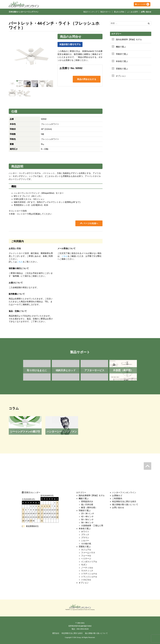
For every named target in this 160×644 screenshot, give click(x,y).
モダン (84, 565)
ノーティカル (87, 568)
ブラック (85, 535)
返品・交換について (18, 311)
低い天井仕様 (87, 505)
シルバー (85, 541)
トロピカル (86, 580)
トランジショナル (89, 577)
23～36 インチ (88, 514)
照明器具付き (87, 502)
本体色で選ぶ (85, 529)
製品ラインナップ (90, 12)
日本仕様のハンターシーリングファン (24, 12)
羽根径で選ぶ (85, 511)
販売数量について (17, 294)
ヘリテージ (86, 559)
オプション (121, 76)
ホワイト (85, 532)
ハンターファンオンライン (124, 492)
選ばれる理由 (119, 12)
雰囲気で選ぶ (85, 547)
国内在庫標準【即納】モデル (129, 40)
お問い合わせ (146, 12)
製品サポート (106, 12)
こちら (20, 262)
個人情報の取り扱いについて (125, 505)
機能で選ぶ (84, 499)
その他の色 (86, 544)
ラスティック (87, 571)
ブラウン (85, 538)
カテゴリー (116, 34)
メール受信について (66, 248)
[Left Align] (149, 23)
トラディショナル (89, 574)
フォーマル (86, 556)
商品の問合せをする (87, 80)
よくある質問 (132, 12)
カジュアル (86, 550)
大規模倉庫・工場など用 (92, 526)
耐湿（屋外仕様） (89, 508)
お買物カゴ (117, 495)
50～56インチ (87, 520)
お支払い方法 (15, 248)
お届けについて (16, 283)
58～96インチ (87, 523)
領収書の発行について (19, 268)
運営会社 (56, 633)
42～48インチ (87, 517)
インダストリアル (89, 562)
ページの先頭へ (89, 223)
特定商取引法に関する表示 (124, 502)
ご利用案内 (117, 499)
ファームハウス (88, 553)
